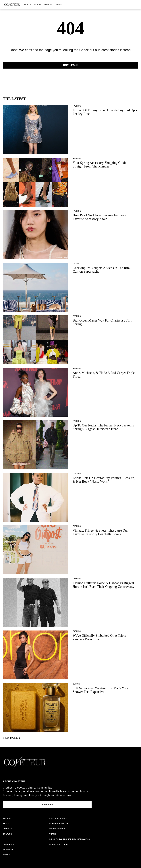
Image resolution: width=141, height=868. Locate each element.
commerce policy (59, 824)
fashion (28, 4)
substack (8, 850)
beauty (38, 4)
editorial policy (58, 818)
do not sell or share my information (70, 839)
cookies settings (59, 844)
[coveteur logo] (12, 5)
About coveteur (14, 781)
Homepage (70, 65)
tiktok (6, 855)
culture (59, 4)
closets (48, 4)
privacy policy (57, 829)
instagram (9, 844)
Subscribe (47, 804)
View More (12, 738)
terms (53, 834)
